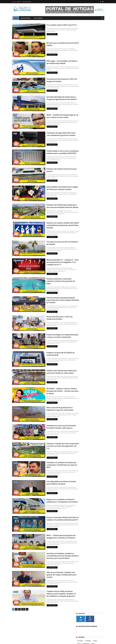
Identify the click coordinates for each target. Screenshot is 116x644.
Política (16, 43)
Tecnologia (80, 51)
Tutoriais (98, 69)
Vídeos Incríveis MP (92, 84)
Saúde (15, 97)
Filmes (93, 54)
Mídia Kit (19, 2)
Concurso (16, 168)
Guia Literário (89, 78)
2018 (80, 182)
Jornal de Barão (81, 115)
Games (91, 69)
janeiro (80, 180)
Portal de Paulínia (82, 128)
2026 (80, 138)
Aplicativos (87, 66)
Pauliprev (16, 548)
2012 (80, 195)
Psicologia (80, 66)
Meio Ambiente (17, 404)
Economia (16, 440)
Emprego (16, 61)
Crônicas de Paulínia (82, 69)
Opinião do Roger (90, 75)
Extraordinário (81, 75)
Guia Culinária (86, 60)
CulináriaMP (88, 51)
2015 (80, 189)
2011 (79, 198)
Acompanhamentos (95, 57)
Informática (80, 81)
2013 (80, 193)
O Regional (80, 124)
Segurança (17, 295)
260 (23, 602)
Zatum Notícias (81, 130)
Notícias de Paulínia (82, 122)
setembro (81, 162)
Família (79, 60)
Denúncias (16, 458)
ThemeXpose (21, 642)
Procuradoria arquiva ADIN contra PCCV (52, 25)
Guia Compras (38, 18)
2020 (80, 151)
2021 (80, 149)
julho (79, 166)
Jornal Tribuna (81, 121)
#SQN (15, 115)
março (80, 175)
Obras (15, 133)
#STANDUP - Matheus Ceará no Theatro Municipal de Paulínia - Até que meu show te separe (54, 387)
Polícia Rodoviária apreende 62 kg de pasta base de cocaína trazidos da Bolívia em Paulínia (54, 297)
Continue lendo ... (43, 34)
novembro (81, 158)
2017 (80, 184)
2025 (80, 140)
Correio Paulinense (82, 113)
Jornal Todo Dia (81, 119)
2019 (80, 153)
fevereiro (81, 177)
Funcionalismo (17, 350)
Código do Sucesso (82, 63)
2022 (80, 147)
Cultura (16, 385)
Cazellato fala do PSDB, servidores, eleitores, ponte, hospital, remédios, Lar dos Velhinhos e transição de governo (55, 586)
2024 (80, 142)
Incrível (79, 54)
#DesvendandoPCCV (19, 26)
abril (79, 173)
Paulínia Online (81, 126)
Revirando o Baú (81, 84)
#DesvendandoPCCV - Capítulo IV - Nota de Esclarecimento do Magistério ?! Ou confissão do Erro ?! (55, 260)
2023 (80, 145)
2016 (80, 187)
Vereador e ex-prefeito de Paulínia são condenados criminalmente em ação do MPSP (53, 459)
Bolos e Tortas (86, 72)
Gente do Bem (93, 63)
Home (15, 18)
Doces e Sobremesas (97, 72)
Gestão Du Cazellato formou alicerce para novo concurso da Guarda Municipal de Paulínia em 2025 (93, 95)
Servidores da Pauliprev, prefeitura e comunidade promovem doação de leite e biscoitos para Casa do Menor (54, 550)
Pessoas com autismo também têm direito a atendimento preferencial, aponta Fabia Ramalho (55, 223)
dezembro (81, 155)
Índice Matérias (25, 18)
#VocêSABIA (80, 78)
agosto (80, 164)
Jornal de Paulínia (82, 117)
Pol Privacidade (27, 2)
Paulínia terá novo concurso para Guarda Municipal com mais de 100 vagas (93, 103)
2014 (80, 191)
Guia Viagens (98, 78)
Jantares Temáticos (90, 81)
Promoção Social (18, 186)
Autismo (16, 222)
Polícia (16, 79)
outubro (80, 160)
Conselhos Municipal (19, 150)
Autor (14, 2)
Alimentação (95, 60)
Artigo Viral (95, 66)
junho (80, 168)
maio (79, 171)
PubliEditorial (86, 54)
